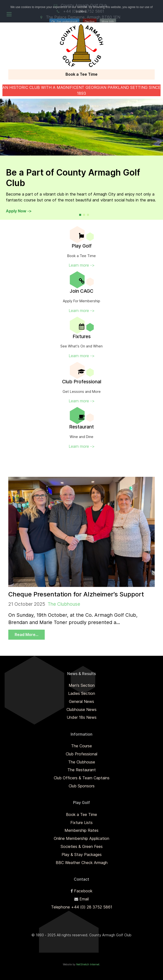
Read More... (27, 635)
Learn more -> (82, 265)
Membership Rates (81, 830)
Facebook (83, 891)
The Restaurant (82, 770)
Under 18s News (82, 717)
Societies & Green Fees (82, 846)
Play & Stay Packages (82, 855)
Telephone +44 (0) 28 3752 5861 (82, 907)
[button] (80, 215)
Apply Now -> (19, 211)
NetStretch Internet (88, 964)
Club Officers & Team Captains (82, 778)
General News (81, 701)
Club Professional (81, 754)
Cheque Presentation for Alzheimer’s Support (76, 594)
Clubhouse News (81, 709)
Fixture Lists (81, 823)
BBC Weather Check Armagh (82, 863)
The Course (81, 746)
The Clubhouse (64, 604)
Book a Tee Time (81, 74)
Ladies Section (82, 693)
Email (84, 899)
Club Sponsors (82, 786)
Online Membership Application (81, 838)
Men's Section (82, 685)
